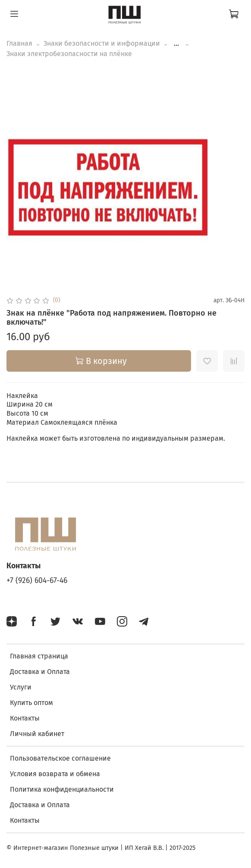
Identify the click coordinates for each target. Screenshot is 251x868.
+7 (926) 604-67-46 (37, 581)
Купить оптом (31, 703)
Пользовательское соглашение (60, 758)
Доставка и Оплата (40, 672)
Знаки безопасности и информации (102, 43)
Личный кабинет (37, 734)
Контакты (25, 718)
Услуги (21, 687)
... (176, 44)
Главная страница (39, 656)
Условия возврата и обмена (55, 774)
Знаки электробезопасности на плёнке (69, 54)
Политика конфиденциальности (62, 789)
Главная (19, 43)
